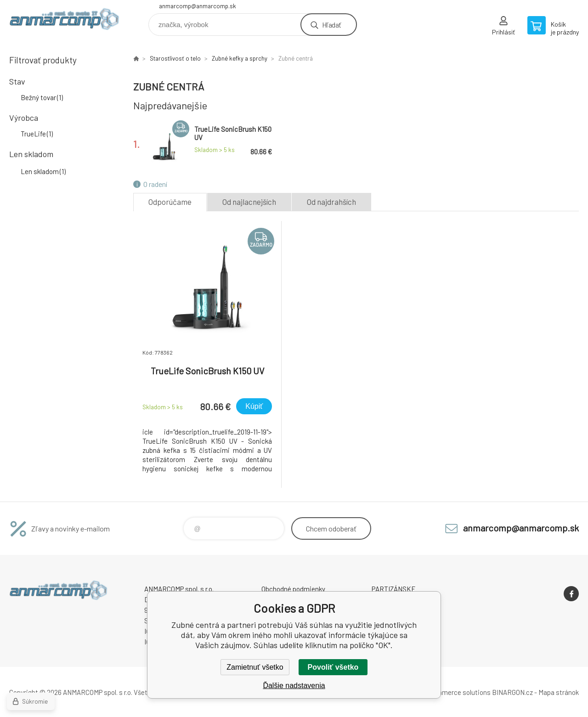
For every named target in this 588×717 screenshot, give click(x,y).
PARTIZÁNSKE (394, 589)
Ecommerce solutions (457, 692)
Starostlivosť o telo (175, 58)
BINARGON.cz (512, 692)
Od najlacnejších (249, 202)
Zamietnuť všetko (255, 667)
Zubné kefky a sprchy (240, 58)
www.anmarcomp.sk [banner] (64, 21)
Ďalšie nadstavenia (294, 686)
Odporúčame (170, 202)
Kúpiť (254, 406)
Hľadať (331, 25)
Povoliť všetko (333, 667)
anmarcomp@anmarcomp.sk (198, 6)
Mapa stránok (559, 692)
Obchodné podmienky (293, 589)
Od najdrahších (331, 202)
